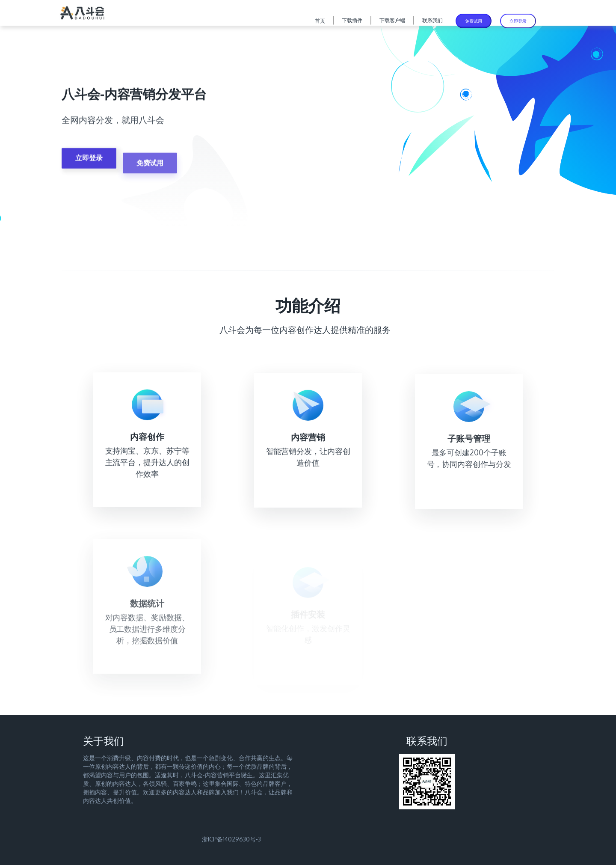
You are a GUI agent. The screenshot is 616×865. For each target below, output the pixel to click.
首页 (320, 21)
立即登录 (518, 21)
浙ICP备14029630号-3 (231, 839)
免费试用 (474, 21)
